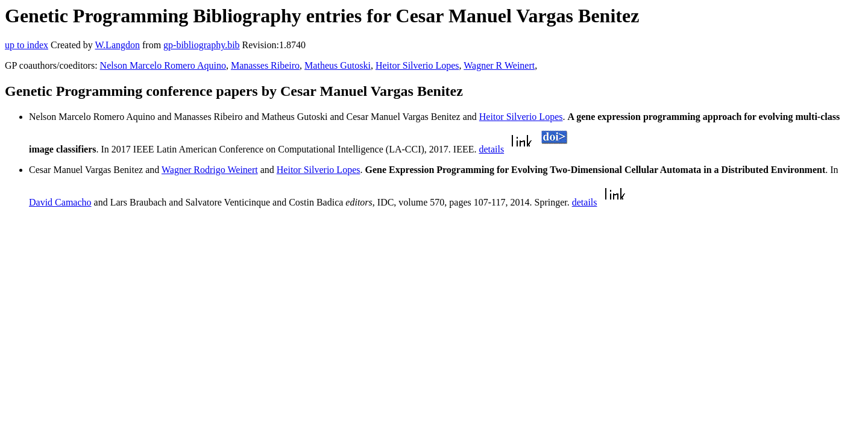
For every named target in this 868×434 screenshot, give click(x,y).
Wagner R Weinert (499, 65)
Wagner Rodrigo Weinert (210, 170)
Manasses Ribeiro (265, 65)
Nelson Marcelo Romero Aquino (163, 65)
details (491, 149)
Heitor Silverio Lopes (417, 65)
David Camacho (60, 202)
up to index (27, 45)
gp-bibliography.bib (202, 45)
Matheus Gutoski (338, 65)
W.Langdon (117, 45)
